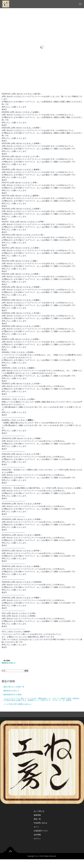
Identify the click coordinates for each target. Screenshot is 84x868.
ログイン (37, 839)
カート (36, 827)
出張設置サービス (41, 831)
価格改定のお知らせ (11, 691)
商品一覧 (37, 819)
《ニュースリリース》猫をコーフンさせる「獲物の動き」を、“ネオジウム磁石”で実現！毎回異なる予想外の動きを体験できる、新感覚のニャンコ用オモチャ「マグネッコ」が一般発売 (42, 699)
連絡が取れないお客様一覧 (14, 687)
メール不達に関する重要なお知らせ (17, 704)
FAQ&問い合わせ (41, 823)
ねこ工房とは (39, 811)
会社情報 (37, 835)
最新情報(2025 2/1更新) (13, 695)
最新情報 (37, 815)
